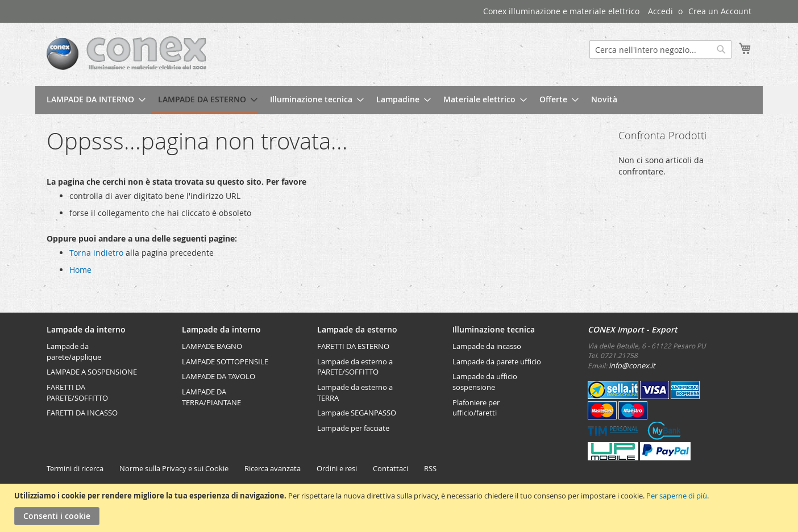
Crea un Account (720, 11)
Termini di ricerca (75, 468)
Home (80, 270)
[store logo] (127, 54)
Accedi (660, 11)
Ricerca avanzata (273, 468)
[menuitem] (93, 99)
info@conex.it (632, 365)
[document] (400, 508)
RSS (430, 468)
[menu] (399, 100)
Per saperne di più (677, 496)
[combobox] (660, 49)
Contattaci (390, 468)
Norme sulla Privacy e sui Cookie (174, 468)
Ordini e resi (337, 468)
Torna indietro (96, 253)
